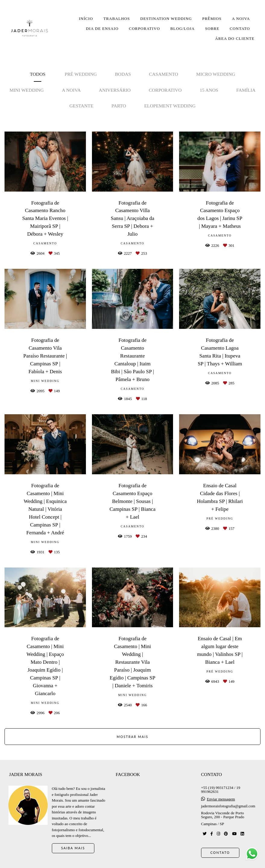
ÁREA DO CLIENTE (235, 38)
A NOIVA (241, 19)
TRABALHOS (117, 19)
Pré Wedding (81, 74)
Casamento (164, 74)
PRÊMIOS (212, 19)
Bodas (123, 74)
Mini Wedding (27, 90)
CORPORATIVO (145, 29)
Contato (220, 852)
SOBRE (212, 29)
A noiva (71, 90)
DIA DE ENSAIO (102, 29)
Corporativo (165, 90)
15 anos (209, 90)
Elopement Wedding (170, 106)
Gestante (81, 106)
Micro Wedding (216, 74)
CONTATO (240, 29)
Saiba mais (73, 848)
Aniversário (115, 90)
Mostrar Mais (132, 737)
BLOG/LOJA (183, 29)
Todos (38, 74)
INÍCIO (86, 19)
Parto (119, 106)
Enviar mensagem (221, 799)
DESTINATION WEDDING (166, 19)
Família (246, 90)
